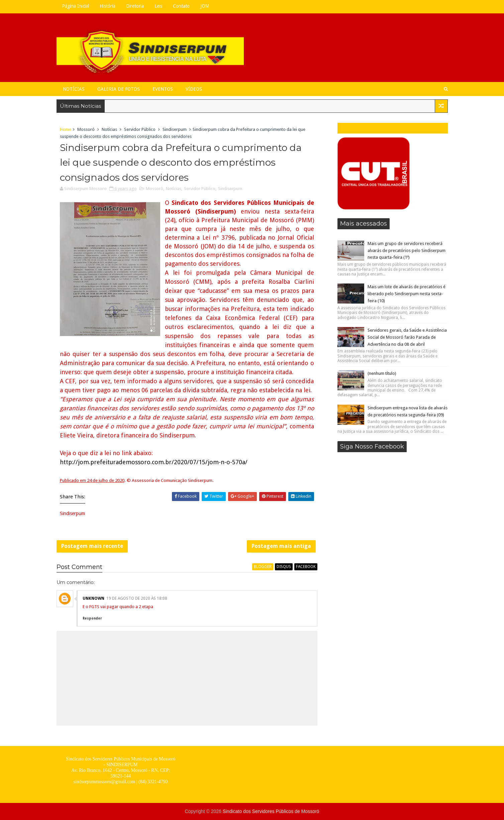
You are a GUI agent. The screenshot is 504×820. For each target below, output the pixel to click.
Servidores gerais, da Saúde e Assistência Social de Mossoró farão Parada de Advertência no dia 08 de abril (407, 337)
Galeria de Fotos (119, 89)
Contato (181, 6)
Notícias (74, 89)
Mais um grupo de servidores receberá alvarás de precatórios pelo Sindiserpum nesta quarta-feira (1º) (407, 251)
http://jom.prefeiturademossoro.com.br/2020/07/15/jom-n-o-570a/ (154, 462)
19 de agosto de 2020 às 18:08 (137, 598)
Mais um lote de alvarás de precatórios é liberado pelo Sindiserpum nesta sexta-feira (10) (407, 294)
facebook (306, 567)
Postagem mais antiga (281, 546)
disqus (284, 567)
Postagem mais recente (92, 546)
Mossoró (86, 129)
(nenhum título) (382, 373)
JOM (205, 6)
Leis (158, 6)
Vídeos (194, 89)
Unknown (93, 598)
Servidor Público (140, 129)
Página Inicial (75, 6)
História (108, 6)
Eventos (163, 89)
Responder (92, 618)
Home (66, 129)
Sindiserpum (175, 129)
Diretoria (135, 6)
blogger (263, 567)
